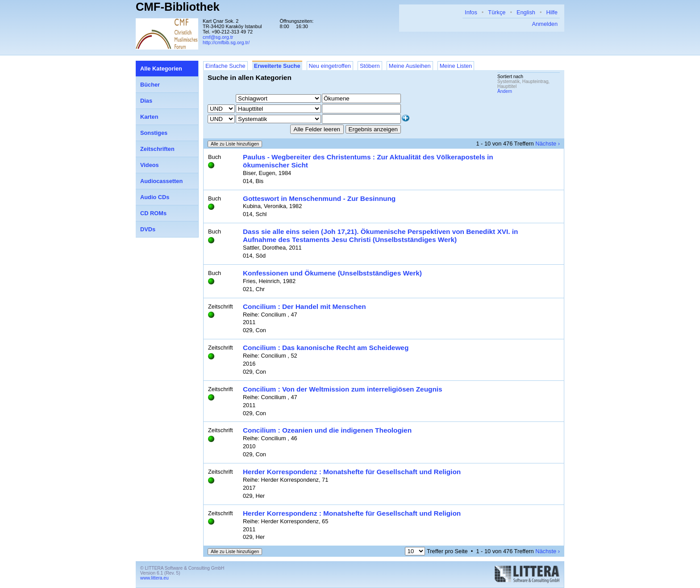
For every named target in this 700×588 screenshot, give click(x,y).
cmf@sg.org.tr (218, 37)
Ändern (505, 91)
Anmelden (545, 24)
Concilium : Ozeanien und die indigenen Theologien (327, 430)
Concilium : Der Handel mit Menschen (304, 307)
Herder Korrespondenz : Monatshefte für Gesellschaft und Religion (352, 472)
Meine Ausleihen (410, 66)
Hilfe (552, 12)
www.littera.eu (154, 578)
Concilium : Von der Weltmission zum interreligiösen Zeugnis (343, 389)
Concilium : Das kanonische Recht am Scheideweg (326, 348)
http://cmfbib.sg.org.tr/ (226, 42)
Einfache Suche (225, 66)
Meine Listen (456, 66)
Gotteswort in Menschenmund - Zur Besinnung (319, 198)
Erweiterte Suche (277, 66)
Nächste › (548, 144)
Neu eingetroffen (330, 66)
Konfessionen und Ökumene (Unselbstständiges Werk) (332, 273)
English (526, 12)
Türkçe (497, 12)
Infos (471, 12)
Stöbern (370, 66)
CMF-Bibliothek (178, 7)
